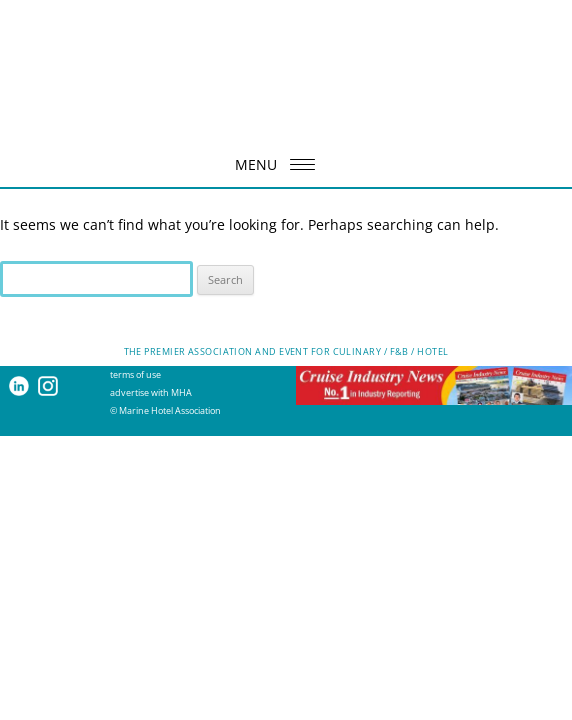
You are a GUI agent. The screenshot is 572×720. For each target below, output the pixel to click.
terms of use (135, 374)
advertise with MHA (151, 392)
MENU (281, 164)
